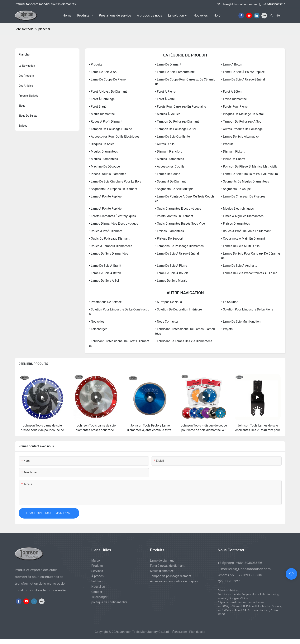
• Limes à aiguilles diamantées (242, 216)
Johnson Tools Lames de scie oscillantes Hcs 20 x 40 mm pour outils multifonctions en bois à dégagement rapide (258, 428)
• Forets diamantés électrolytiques (112, 216)
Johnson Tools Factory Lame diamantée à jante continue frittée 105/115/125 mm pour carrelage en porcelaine (150, 428)
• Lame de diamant (168, 64)
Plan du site (197, 632)
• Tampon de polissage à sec (241, 122)
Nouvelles (98, 587)
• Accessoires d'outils (170, 166)
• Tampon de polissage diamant (177, 122)
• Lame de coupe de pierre (107, 79)
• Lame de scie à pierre (171, 266)
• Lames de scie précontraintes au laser (249, 273)
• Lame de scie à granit (105, 266)
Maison (96, 561)
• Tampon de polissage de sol (176, 129)
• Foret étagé (98, 107)
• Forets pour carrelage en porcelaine (181, 107)
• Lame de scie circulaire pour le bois (115, 181)
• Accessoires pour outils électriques (114, 137)
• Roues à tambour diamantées (111, 246)
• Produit (227, 144)
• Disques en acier (101, 144)
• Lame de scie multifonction (241, 322)
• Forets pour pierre (234, 107)
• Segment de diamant (170, 181)
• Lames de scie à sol (104, 281)
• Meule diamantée (102, 114)
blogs (22, 106)
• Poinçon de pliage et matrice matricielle (249, 166)
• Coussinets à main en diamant (243, 239)
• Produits (96, 64)
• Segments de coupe (236, 189)
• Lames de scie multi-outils (240, 246)
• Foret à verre (165, 99)
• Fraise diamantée (234, 99)
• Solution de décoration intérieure (178, 309)
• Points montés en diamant (174, 216)
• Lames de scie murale (171, 281)
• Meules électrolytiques (237, 209)
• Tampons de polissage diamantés (179, 246)
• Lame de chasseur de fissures (243, 196)
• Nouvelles (97, 322)
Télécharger (99, 597)
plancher (44, 29)
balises (23, 126)
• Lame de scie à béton (105, 273)
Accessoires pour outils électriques (174, 581)
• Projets (227, 329)
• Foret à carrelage (102, 99)
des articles (26, 86)
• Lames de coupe (168, 174)
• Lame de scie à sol (103, 72)
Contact (97, 592)
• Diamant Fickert (233, 151)
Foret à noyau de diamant (167, 566)
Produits (97, 566)
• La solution (230, 302)
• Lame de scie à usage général (243, 79)
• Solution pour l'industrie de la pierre (247, 309)
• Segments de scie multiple (174, 189)
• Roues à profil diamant (106, 122)
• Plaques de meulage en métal (242, 114)
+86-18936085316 (272, 4)
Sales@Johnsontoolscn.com (237, 4)
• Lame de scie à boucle (172, 273)
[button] (219, 16)
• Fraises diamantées (236, 224)
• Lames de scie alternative (240, 137)
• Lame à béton (232, 64)
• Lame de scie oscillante (172, 137)
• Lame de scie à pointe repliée (243, 72)
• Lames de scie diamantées (109, 254)
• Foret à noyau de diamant (108, 92)
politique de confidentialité (109, 602)
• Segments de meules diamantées (245, 181)
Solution (97, 581)
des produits (26, 76)
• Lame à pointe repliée (105, 196)
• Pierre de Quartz (233, 159)
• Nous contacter (167, 322)
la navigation (27, 66)
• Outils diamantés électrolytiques (178, 209)
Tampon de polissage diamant (171, 576)
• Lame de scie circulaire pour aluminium (249, 174)
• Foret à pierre (165, 92)
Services (97, 571)
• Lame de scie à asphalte (239, 266)
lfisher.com (180, 632)
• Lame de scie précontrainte (175, 72)
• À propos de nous (168, 302)
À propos (98, 576)
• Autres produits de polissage (242, 129)
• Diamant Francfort (168, 151)
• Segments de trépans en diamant (113, 189)
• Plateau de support (169, 239)
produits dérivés (28, 96)
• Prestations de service (105, 302)
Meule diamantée (162, 571)
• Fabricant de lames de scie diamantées (184, 341)
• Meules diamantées (103, 151)
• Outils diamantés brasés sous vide (180, 224)
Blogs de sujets (28, 116)
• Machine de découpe (104, 166)
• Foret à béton (231, 92)
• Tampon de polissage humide (111, 129)
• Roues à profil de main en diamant (246, 231)
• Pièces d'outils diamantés (108, 174)
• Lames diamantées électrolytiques (114, 224)
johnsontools (24, 29)
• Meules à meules (168, 114)
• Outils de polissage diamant (109, 239)
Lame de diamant (162, 561)
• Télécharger (98, 329)
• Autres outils (165, 144)
